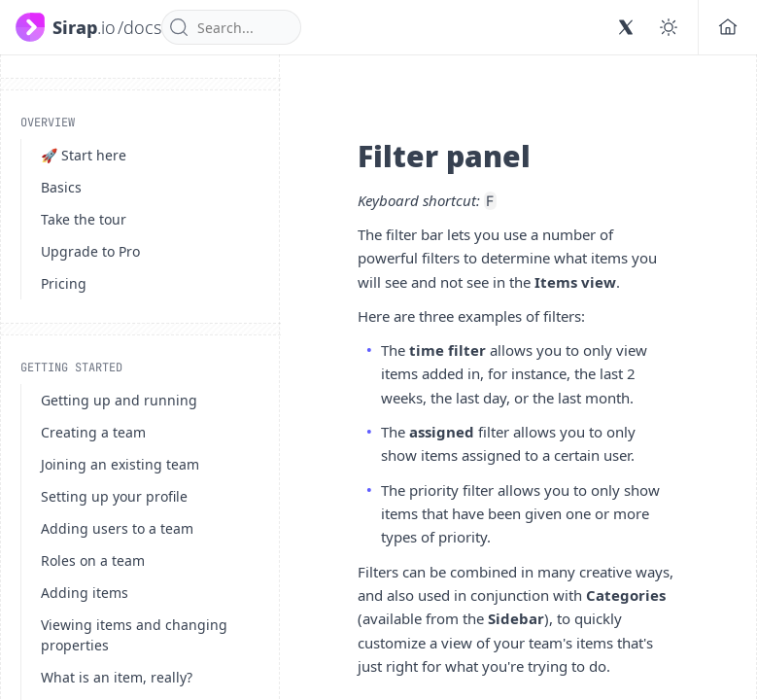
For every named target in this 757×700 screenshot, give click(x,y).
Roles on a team (93, 560)
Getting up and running (119, 400)
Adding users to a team (117, 528)
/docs (139, 27)
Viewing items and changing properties (134, 635)
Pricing (64, 283)
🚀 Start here (84, 155)
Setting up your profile (114, 496)
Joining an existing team (120, 464)
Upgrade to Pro (90, 251)
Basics (61, 187)
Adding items (85, 593)
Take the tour (84, 219)
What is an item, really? (117, 677)
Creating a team (93, 432)
